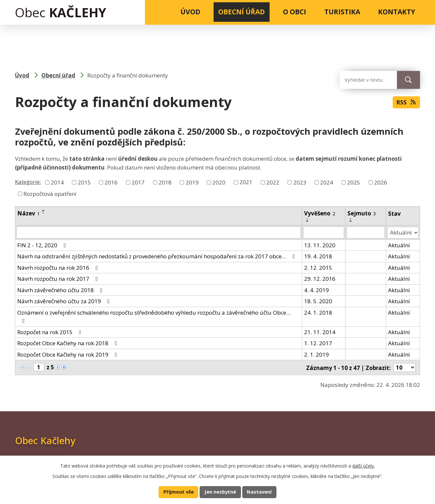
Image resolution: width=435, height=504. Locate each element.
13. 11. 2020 (320, 245)
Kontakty (397, 12)
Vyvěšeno (320, 213)
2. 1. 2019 (316, 354)
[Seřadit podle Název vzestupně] (44, 211)
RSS (406, 102)
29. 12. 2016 (320, 279)
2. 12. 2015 (318, 267)
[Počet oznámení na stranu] (404, 367)
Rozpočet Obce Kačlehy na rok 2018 (68, 343)
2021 (246, 182)
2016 (111, 182)
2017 (138, 182)
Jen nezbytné (220, 492)
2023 (300, 182)
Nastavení (259, 492)
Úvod (190, 12)
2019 (192, 182)
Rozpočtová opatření (50, 194)
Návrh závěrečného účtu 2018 (61, 290)
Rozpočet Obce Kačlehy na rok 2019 (68, 354)
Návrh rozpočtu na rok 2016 (59, 267)
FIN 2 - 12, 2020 (43, 245)
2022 (273, 182)
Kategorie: (28, 182)
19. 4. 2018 (318, 256)
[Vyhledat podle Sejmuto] (366, 232)
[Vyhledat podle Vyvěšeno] (324, 232)
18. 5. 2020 (318, 301)
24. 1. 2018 (318, 312)
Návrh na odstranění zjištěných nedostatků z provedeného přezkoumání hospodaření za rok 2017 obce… (157, 256)
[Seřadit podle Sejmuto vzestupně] (351, 219)
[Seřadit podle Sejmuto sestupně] (351, 221)
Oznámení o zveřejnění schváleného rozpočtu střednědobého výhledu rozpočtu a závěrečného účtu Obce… (154, 316)
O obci (295, 12)
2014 (57, 182)
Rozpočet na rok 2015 (50, 332)
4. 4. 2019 (316, 290)
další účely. (364, 465)
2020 (219, 182)
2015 (84, 182)
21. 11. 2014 (320, 332)
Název (29, 213)
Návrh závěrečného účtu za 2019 (65, 301)
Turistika (342, 12)
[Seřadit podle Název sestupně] (44, 213)
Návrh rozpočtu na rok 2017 (59, 279)
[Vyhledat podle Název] (159, 232)
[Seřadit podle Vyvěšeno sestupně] (308, 221)
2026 (381, 182)
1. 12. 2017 (318, 343)
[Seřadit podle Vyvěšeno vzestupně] (308, 219)
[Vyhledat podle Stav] (403, 232)
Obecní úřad (241, 12)
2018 (165, 182)
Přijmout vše (179, 492)
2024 (327, 182)
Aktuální (399, 245)
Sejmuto (362, 213)
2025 (354, 182)
